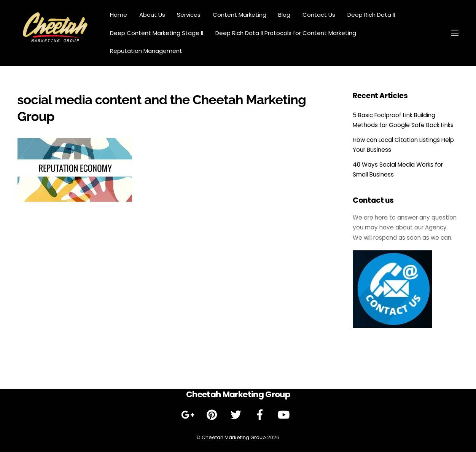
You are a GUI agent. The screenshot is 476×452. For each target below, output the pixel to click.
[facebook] (261, 415)
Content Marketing (240, 15)
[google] (189, 415)
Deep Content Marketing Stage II (157, 33)
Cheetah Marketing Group (234, 437)
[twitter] (237, 415)
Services (189, 15)
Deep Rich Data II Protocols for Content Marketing (286, 33)
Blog (284, 15)
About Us (152, 15)
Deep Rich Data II (371, 15)
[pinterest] (213, 415)
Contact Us (319, 15)
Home (119, 15)
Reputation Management (146, 51)
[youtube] (285, 415)
